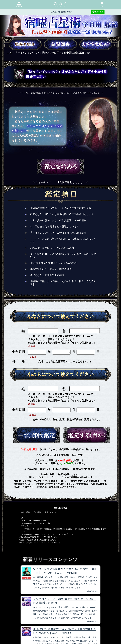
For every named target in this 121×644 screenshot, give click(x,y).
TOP (10, 53)
